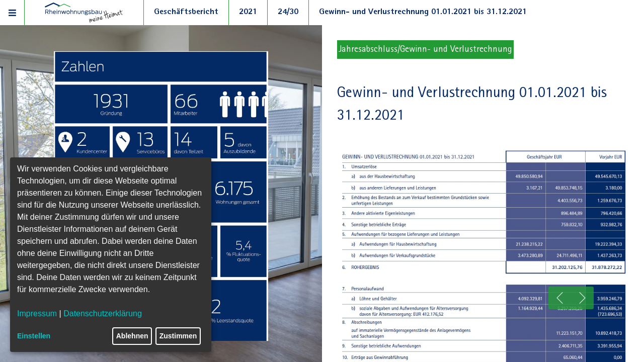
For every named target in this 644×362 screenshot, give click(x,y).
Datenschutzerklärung (103, 313)
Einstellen (34, 336)
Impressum (37, 313)
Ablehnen (132, 336)
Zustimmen (178, 336)
